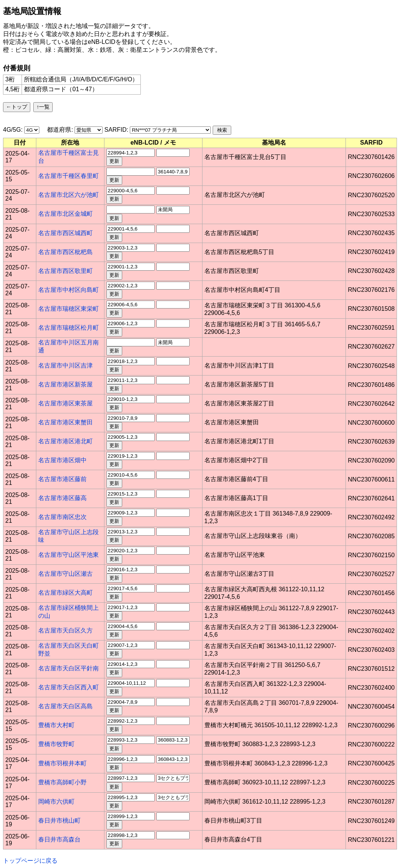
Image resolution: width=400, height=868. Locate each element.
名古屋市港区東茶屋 (65, 403)
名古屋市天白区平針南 (68, 668)
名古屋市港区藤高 (62, 498)
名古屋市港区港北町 (65, 441)
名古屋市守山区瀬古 (65, 574)
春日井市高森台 (59, 839)
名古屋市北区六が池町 (68, 195)
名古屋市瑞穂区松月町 (68, 328)
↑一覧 (43, 107)
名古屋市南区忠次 (62, 517)
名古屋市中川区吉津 (65, 365)
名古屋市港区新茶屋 (65, 384)
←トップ (17, 107)
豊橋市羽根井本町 (62, 763)
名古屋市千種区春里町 (68, 176)
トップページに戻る (30, 861)
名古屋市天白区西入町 (68, 687)
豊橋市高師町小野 (62, 782)
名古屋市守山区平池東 (68, 555)
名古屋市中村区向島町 (68, 290)
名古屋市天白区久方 (65, 630)
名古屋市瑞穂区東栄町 (68, 309)
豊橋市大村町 (56, 725)
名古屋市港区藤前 (62, 479)
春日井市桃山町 (59, 820)
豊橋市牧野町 (56, 744)
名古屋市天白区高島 (65, 706)
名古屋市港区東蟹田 (65, 422)
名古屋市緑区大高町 (65, 593)
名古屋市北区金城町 (65, 214)
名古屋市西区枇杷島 (65, 252)
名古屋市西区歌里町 (65, 271)
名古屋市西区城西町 (65, 233)
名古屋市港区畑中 (62, 460)
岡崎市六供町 (56, 802)
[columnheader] (20, 143)
